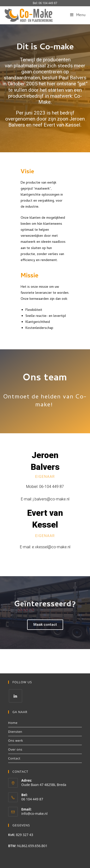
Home (13, 723)
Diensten (15, 732)
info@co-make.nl (34, 814)
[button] (45, 625)
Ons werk (16, 740)
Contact (14, 758)
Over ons (15, 749)
